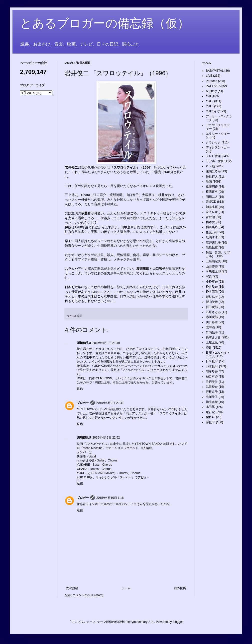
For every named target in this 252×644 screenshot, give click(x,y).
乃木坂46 (212, 366)
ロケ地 (210, 166)
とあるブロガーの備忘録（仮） (105, 23)
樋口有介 (212, 377)
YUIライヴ (213, 111)
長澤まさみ (213, 337)
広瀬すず (212, 237)
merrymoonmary (137, 622)
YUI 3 (210, 106)
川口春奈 (212, 322)
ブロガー (83, 403)
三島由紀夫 (213, 261)
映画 (79, 316)
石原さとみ (213, 312)
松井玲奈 (212, 287)
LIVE (209, 76)
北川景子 (212, 397)
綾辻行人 (212, 177)
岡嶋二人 (212, 197)
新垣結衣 (212, 297)
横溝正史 (212, 192)
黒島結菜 (212, 248)
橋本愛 (210, 222)
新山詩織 (212, 302)
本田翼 (210, 407)
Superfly (211, 91)
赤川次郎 (212, 317)
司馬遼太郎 (213, 271)
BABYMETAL (215, 71)
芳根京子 (212, 392)
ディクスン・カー (218, 147)
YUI (208, 96)
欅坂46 (210, 422)
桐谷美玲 (212, 227)
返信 (80, 389)
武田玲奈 (212, 387)
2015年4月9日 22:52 (106, 438)
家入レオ (212, 212)
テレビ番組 (213, 156)
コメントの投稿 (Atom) (88, 595)
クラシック (213, 142)
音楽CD (211, 202)
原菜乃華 (212, 232)
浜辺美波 (212, 382)
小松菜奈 (212, 282)
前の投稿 (180, 588)
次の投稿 (72, 588)
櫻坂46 (210, 417)
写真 (209, 276)
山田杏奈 (212, 266)
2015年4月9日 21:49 (106, 343)
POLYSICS (213, 86)
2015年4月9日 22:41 (110, 403)
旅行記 (210, 412)
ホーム (126, 588)
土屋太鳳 (212, 342)
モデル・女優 (215, 161)
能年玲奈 (212, 372)
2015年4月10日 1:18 (110, 498)
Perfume (211, 81)
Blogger (178, 622)
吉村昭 (210, 217)
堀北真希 (212, 402)
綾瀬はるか (213, 171)
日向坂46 (212, 361)
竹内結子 (212, 332)
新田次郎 (212, 307)
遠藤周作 (212, 187)
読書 (209, 348)
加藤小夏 (212, 207)
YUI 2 (210, 101)
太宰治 (210, 327)
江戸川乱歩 (213, 243)
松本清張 (212, 292)
